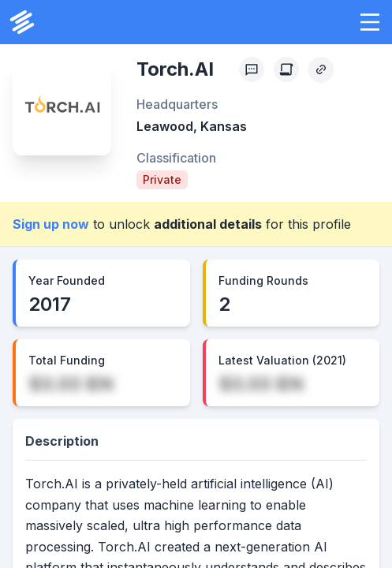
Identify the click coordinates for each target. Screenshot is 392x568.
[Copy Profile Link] (321, 69)
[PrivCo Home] (22, 22)
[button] (370, 22)
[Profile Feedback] (252, 69)
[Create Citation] (286, 69)
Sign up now (51, 224)
